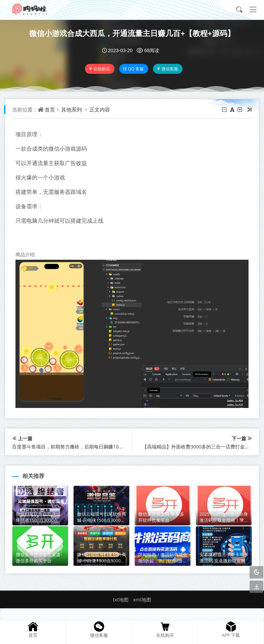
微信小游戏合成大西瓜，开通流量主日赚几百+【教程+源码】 (132, 33)
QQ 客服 (133, 69)
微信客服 (167, 69)
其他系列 (71, 109)
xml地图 (142, 600)
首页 (50, 109)
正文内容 (100, 109)
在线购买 (99, 69)
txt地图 (120, 600)
